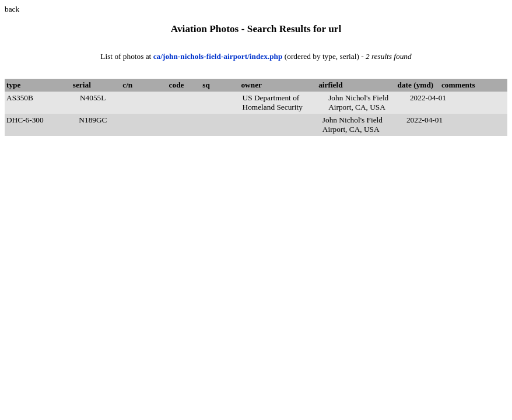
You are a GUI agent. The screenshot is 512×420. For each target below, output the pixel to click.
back (12, 9)
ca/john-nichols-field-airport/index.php (219, 56)
